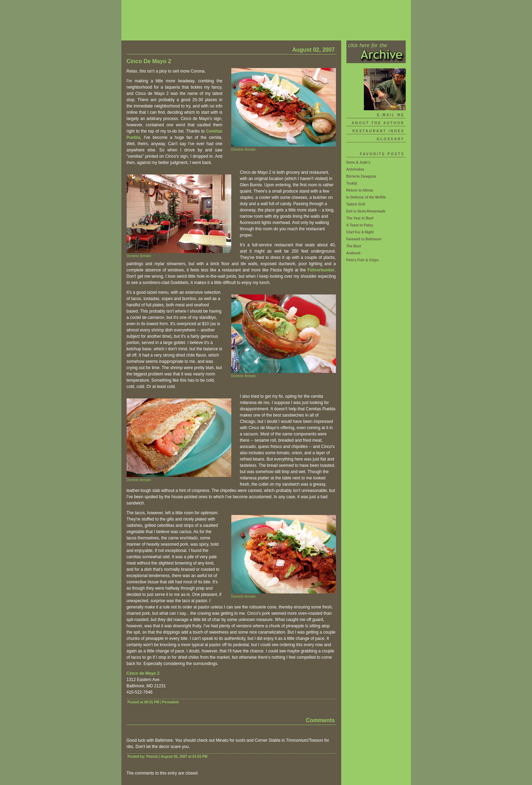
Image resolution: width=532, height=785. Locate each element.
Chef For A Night (360, 232)
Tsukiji (352, 183)
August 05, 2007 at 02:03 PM (184, 757)
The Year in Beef (360, 218)
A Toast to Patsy (360, 225)
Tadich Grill (356, 204)
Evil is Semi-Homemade (366, 211)
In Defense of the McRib (366, 197)
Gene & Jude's (358, 162)
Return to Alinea (360, 190)
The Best (354, 246)
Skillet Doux (266, 20)
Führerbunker (321, 270)
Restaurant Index (378, 131)
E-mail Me (391, 115)
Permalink (171, 702)
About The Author (378, 123)
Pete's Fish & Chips (363, 260)
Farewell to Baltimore (364, 239)
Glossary (391, 139)
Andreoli (354, 253)
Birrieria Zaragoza (361, 176)
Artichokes (355, 169)
